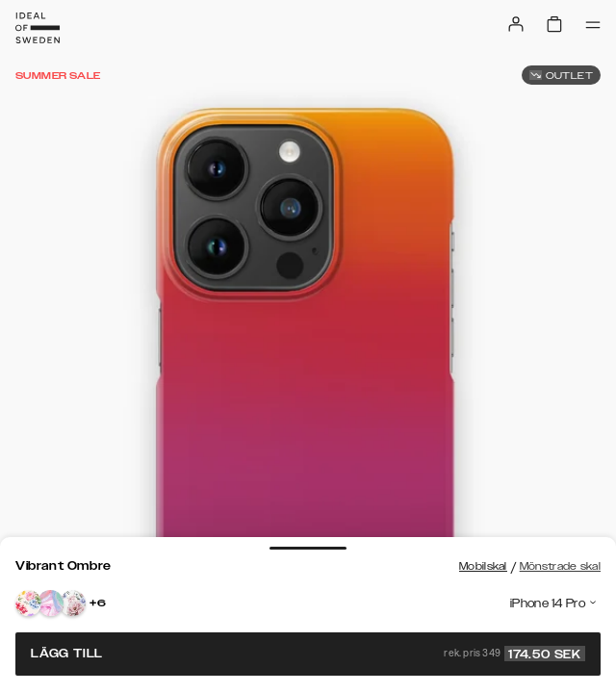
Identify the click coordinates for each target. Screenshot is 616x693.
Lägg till (308, 654)
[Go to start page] (38, 28)
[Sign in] (516, 24)
